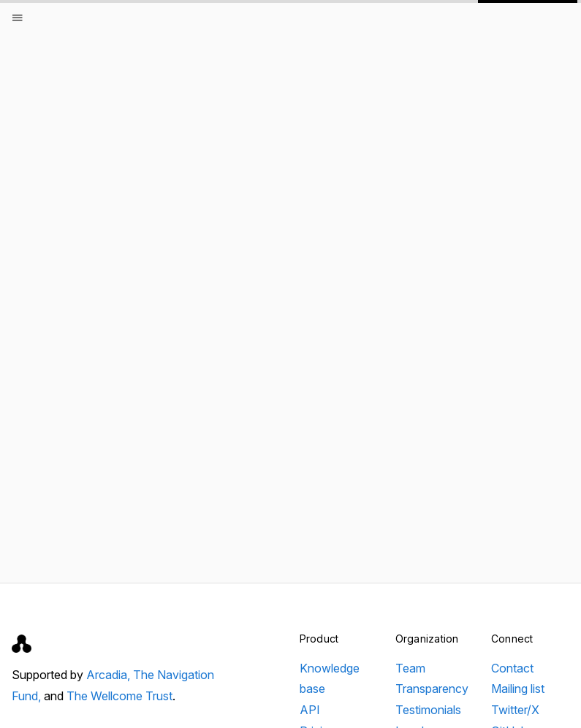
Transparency (432, 689)
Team (410, 668)
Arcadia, (110, 675)
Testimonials (428, 710)
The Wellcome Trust (119, 696)
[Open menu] (18, 18)
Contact (512, 668)
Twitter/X (515, 710)
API (310, 710)
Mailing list (518, 689)
